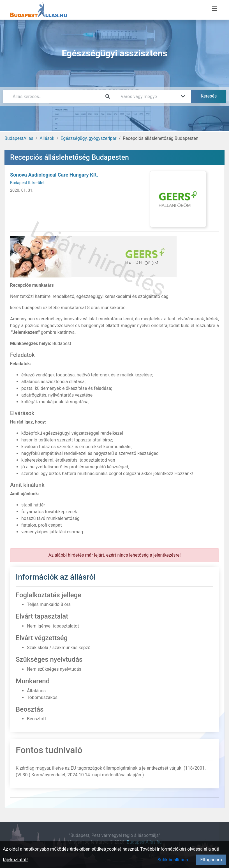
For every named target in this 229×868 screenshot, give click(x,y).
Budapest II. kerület (27, 183)
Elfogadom (211, 860)
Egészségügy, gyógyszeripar (88, 138)
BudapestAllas (19, 138)
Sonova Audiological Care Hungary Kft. (54, 175)
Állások (47, 138)
